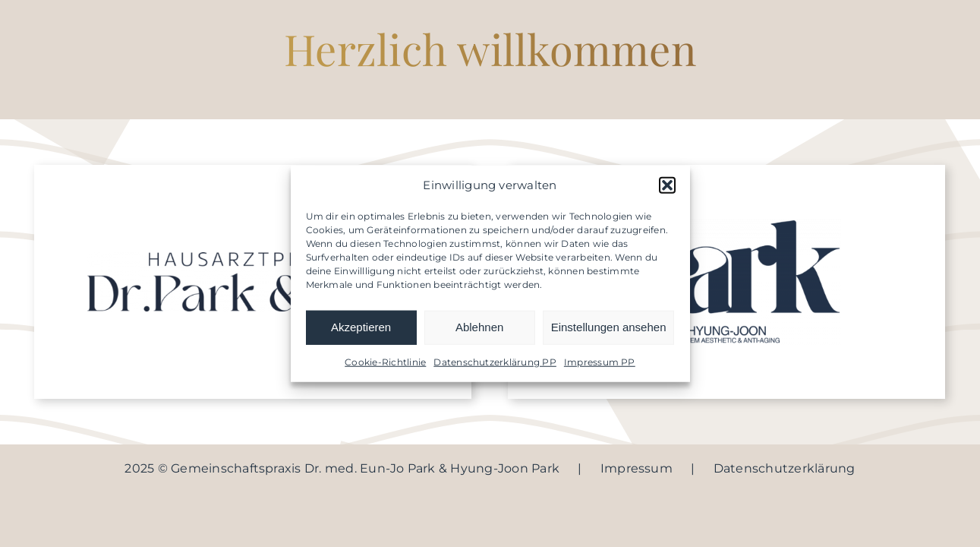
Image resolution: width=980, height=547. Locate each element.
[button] (667, 185)
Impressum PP (600, 361)
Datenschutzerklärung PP (495, 361)
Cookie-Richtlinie (385, 361)
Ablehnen (479, 327)
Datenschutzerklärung (785, 468)
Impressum (637, 468)
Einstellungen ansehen (609, 327)
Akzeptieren (361, 327)
